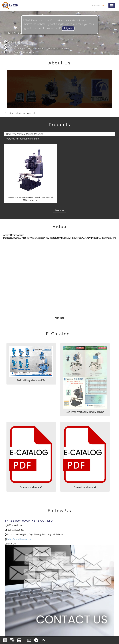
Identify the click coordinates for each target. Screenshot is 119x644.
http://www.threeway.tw (19, 52)
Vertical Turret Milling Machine (23, 139)
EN (103, 6)
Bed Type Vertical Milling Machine (25, 134)
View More (60, 210)
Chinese (95, 6)
